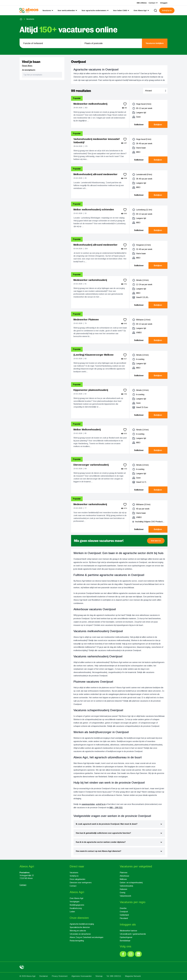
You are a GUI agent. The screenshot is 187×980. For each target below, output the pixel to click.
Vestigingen (75, 902)
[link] (123, 954)
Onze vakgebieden (77, 879)
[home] (21, 19)
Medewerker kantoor (128, 931)
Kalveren (123, 889)
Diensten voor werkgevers (81, 883)
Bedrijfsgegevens (77, 905)
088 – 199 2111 (116, 808)
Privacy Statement (60, 976)
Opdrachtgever (126, 937)
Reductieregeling (77, 941)
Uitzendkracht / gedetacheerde (133, 934)
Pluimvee (124, 873)
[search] (155, 10)
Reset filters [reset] (27, 66)
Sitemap (99, 976)
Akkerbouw (124, 876)
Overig (122, 893)
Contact (73, 886)
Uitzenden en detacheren (80, 934)
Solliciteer (139, 125)
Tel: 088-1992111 (114, 976)
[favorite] (125, 104)
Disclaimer (44, 976)
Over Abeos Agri (76, 898)
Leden (72, 912)
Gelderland (124, 915)
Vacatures (74, 873)
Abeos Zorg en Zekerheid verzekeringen (86, 937)
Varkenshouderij (126, 886)
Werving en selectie (78, 931)
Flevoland (124, 918)
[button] (156, 541)
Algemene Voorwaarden (82, 976)
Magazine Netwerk (133, 976)
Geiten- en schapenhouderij (131, 883)
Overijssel (124, 912)
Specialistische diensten (80, 927)
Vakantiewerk (125, 896)
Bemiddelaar (125, 941)
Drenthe (123, 908)
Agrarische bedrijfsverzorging (82, 924)
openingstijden (88, 804)
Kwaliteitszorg (76, 908)
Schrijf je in (74, 876)
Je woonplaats (29, 70)
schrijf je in (101, 804)
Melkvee (123, 879)
